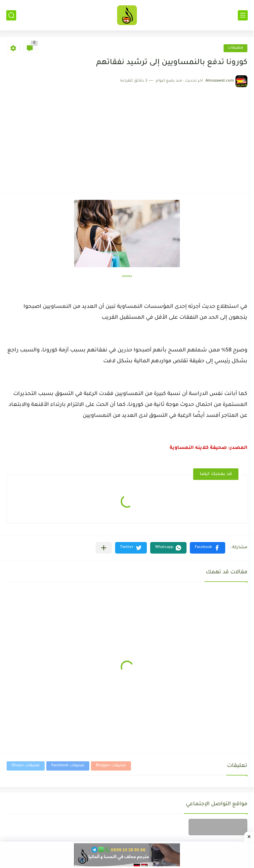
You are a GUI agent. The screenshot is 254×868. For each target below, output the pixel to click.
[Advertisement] (127, 137)
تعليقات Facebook (68, 766)
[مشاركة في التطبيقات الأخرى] (104, 548)
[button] (208, 548)
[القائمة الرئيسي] (243, 15)
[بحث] (11, 15)
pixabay (127, 276)
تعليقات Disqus (26, 766)
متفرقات (235, 48)
